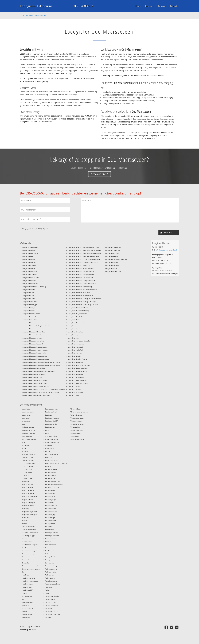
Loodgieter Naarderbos (76, 362)
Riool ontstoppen (51, 512)
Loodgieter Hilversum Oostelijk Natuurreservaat (84, 259)
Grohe (24, 557)
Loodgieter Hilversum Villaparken (79, 293)
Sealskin (48, 542)
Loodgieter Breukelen (29, 281)
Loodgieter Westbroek (112, 265)
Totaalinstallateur (51, 581)
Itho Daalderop (27, 596)
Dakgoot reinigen (27, 487)
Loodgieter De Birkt (28, 299)
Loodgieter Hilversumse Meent (78, 308)
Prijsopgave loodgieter (53, 454)
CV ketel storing (27, 469)
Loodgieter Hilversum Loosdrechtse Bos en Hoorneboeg (40, 392)
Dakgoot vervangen (28, 502)
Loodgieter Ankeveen (29, 250)
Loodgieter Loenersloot (76, 344)
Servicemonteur (51, 545)
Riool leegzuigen (51, 500)
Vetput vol (49, 617)
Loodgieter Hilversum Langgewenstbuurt (35, 386)
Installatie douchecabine (30, 581)
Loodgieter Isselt (74, 326)
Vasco (47, 593)
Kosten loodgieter (28, 608)
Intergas (24, 593)
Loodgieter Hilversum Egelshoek (32, 344)
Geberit (24, 539)
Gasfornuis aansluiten (29, 530)
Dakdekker (25, 481)
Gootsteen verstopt (28, 554)
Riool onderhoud (51, 505)
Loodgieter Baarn (27, 256)
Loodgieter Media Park (76, 350)
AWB (23, 424)
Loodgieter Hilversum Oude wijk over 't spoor (83, 262)
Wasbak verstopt (76, 421)
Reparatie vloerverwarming (54, 484)
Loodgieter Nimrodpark (76, 377)
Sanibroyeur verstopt (52, 536)
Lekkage (24, 611)
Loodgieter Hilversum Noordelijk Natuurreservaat (84, 253)
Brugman (25, 451)
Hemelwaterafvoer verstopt (31, 569)
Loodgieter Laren (74, 338)
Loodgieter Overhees (75, 386)
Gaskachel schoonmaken (30, 533)
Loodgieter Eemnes (28, 311)
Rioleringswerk (50, 490)
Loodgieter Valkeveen (112, 256)
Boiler (24, 442)
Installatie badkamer (28, 578)
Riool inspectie (50, 496)
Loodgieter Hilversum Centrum (32, 338)
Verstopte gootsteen (52, 605)
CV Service (25, 475)
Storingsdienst (50, 557)
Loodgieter (49, 415)
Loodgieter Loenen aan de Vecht (79, 341)
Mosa (47, 430)
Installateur (25, 575)
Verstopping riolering (52, 596)
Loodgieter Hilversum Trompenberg (80, 287)
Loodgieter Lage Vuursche (77, 335)
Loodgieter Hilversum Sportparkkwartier (81, 281)
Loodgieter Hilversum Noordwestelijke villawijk (84, 256)
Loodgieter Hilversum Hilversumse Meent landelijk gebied (41, 362)
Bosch (24, 448)
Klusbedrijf (25, 605)
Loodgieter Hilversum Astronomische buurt (36, 329)
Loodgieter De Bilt (28, 296)
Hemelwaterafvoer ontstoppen (32, 566)
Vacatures (49, 587)
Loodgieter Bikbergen (29, 262)
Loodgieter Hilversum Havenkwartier (34, 353)
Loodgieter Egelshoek (29, 317)
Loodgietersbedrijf (51, 421)
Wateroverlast (75, 427)
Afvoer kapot (26, 409)
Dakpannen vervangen (29, 514)
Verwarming (49, 608)
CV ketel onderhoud (28, 463)
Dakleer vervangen (28, 505)
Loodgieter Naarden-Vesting (77, 359)
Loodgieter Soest (74, 395)
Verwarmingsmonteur (53, 614)
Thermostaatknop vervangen (55, 566)
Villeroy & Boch (75, 409)
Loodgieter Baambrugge (30, 253)
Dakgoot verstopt (28, 500)
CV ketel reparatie (28, 466)
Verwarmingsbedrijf (52, 611)
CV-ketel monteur (28, 478)
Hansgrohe (25, 563)
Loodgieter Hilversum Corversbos (33, 341)
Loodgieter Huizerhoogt (76, 323)
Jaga (23, 599)
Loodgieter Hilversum (36, 6)
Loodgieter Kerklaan (75, 329)
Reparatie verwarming (53, 481)
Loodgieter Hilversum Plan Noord (79, 265)
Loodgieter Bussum (28, 290)
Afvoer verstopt (27, 415)
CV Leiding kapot (27, 472)
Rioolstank (49, 527)
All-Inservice (26, 421)
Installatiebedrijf (27, 590)
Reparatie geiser (51, 472)
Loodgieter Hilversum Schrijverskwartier (81, 274)
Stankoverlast (50, 551)
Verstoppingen (50, 599)
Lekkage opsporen (51, 409)
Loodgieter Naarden (75, 356)
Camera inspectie (27, 457)
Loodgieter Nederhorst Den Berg (79, 365)
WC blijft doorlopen (77, 430)
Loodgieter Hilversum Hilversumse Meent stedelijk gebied (41, 365)
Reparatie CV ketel (51, 469)
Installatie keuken (28, 584)
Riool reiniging (50, 514)
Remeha (48, 466)
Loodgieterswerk (51, 427)
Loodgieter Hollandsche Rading (79, 311)
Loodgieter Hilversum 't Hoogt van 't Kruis (36, 326)
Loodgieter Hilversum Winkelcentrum (80, 296)
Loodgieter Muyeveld (75, 353)
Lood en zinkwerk (51, 412)
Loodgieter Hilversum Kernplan (32, 377)
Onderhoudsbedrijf (52, 439)
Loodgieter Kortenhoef (76, 332)
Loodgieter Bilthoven (29, 265)
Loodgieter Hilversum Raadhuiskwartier (81, 269)
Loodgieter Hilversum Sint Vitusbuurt (80, 278)
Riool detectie (50, 493)
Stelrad (48, 554)
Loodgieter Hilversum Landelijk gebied (35, 383)
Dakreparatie (26, 518)
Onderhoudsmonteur (52, 442)
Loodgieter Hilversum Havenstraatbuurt (35, 356)
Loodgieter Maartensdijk (76, 347)
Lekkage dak (26, 617)
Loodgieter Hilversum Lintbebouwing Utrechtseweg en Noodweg (43, 389)
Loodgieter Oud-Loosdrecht (77, 380)
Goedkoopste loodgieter (30, 545)
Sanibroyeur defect (52, 533)
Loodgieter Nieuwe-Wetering (78, 371)
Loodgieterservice (51, 424)
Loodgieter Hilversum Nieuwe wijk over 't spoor (84, 247)
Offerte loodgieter (51, 436)
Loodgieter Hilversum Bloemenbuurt (34, 332)
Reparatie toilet (50, 478)
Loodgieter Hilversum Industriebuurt (34, 368)
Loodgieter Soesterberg (112, 250)
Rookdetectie (50, 530)
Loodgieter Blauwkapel (29, 271)
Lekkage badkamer (28, 614)
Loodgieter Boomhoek (29, 274)
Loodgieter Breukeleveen (30, 283)
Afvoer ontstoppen (28, 412)
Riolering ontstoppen (52, 487)
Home (22, 15)
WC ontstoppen (76, 433)
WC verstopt (74, 436)
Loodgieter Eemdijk (28, 308)
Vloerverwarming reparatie (79, 412)
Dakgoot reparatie (28, 490)
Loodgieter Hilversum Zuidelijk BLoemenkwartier (84, 299)
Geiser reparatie (27, 542)
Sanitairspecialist (51, 539)
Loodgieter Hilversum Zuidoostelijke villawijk (83, 305)
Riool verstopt (50, 518)
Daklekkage (26, 509)
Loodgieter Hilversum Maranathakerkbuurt (36, 395)
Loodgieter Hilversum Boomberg (33, 335)
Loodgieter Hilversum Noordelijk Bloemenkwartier (85, 250)
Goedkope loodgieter (29, 548)
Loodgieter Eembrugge (29, 305)
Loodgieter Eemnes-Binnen (31, 314)
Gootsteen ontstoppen (29, 551)
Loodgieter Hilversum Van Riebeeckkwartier (83, 290)
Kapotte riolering (27, 602)
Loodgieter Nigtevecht (75, 374)
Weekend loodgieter (77, 439)
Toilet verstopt (50, 578)
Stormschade (50, 563)
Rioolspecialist (50, 524)
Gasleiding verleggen (29, 536)
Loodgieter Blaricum (28, 269)
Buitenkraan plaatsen (29, 454)
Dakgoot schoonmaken (29, 496)
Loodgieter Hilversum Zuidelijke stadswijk (82, 302)
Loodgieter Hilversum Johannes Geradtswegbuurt (38, 371)
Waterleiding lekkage (77, 424)
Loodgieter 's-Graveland (30, 247)
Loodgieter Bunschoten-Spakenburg (34, 287)
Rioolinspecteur (51, 521)
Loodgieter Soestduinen (113, 247)
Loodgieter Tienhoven (112, 253)
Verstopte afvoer (51, 602)
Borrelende (25, 445)
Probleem (49, 457)
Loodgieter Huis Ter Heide (77, 317)
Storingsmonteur (51, 560)
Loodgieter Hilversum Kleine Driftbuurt (35, 380)
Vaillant (48, 590)
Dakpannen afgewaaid (29, 512)
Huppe (24, 572)
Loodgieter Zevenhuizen (113, 271)
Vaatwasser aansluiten (53, 584)
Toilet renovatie (50, 572)
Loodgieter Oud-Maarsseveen (36, 15)
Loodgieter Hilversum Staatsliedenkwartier (82, 283)
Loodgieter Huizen (74, 320)
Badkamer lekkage (28, 427)
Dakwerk (25, 521)
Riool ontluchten (51, 509)
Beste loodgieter (27, 436)
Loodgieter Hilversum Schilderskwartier (81, 271)
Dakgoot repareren (28, 493)
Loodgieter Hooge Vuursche (77, 314)
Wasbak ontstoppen (77, 418)
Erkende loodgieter (28, 527)
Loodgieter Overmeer (75, 389)
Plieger (48, 451)
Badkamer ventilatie (28, 433)
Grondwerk (25, 560)
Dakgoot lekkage (27, 484)
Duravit (24, 524)
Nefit (47, 433)
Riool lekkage (50, 502)
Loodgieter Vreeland (111, 262)
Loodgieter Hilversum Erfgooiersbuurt (34, 347)
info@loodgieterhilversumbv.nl (166, 250)
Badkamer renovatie (28, 430)
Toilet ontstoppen (51, 569)
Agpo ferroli (26, 418)
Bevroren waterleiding (29, 439)
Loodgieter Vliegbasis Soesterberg (116, 259)
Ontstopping (50, 448)
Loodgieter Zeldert (111, 269)
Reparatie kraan (51, 475)
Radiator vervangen (52, 460)
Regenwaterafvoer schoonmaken (56, 463)
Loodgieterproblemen (53, 418)
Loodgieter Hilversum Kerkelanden (33, 374)
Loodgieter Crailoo (28, 293)
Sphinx (48, 548)
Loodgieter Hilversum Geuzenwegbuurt (35, 350)
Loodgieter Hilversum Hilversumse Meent (35, 359)
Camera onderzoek (28, 460)
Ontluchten (49, 445)
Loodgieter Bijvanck (28, 259)
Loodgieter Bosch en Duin (30, 278)
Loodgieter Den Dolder (29, 302)
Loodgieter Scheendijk (75, 392)
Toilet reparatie (50, 575)
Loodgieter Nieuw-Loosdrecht (78, 368)
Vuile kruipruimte (76, 415)
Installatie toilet (27, 587)
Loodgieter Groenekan (29, 320)
